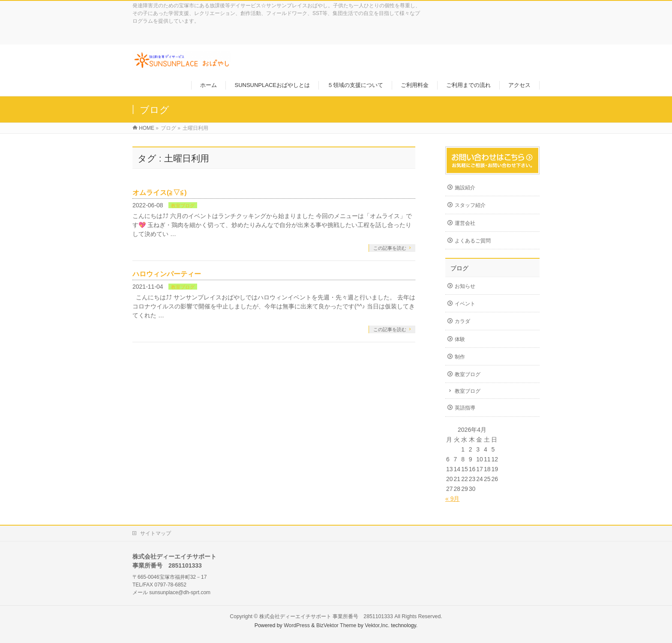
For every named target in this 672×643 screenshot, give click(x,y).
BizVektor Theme (336, 625)
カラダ (462, 321)
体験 (460, 339)
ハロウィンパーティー (167, 274)
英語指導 (465, 408)
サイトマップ (156, 533)
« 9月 (452, 499)
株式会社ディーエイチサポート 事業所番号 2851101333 (326, 616)
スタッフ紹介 (470, 205)
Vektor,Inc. (377, 625)
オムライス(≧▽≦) (160, 193)
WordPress (297, 625)
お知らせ (465, 286)
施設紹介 (465, 188)
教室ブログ (183, 206)
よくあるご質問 (473, 241)
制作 (460, 357)
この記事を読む (390, 248)
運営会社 (465, 223)
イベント (465, 304)
